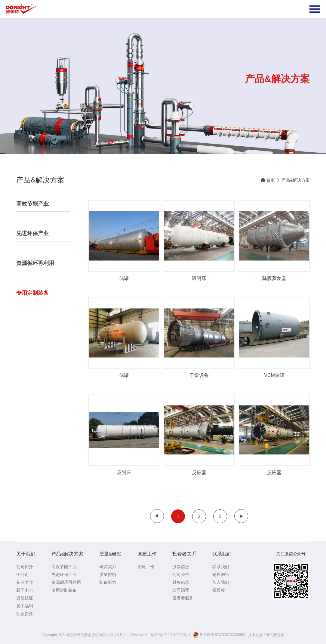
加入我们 (221, 582)
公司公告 (181, 574)
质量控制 (108, 574)
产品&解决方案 (295, 180)
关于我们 (26, 554)
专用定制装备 (64, 590)
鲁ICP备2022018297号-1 (170, 635)
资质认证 (25, 598)
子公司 (23, 574)
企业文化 (25, 582)
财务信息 (181, 582)
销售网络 (221, 574)
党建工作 (147, 554)
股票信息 (181, 567)
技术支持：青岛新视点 (266, 635)
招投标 (219, 590)
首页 (268, 180)
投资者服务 (183, 598)
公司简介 (25, 567)
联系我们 (222, 554)
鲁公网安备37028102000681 (219, 635)
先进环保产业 (64, 574)
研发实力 (108, 567)
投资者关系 (184, 554)
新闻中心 (25, 590)
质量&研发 (111, 554)
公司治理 (181, 590)
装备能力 (108, 582)
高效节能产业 (64, 567)
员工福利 (25, 606)
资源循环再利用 (66, 582)
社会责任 (25, 614)
